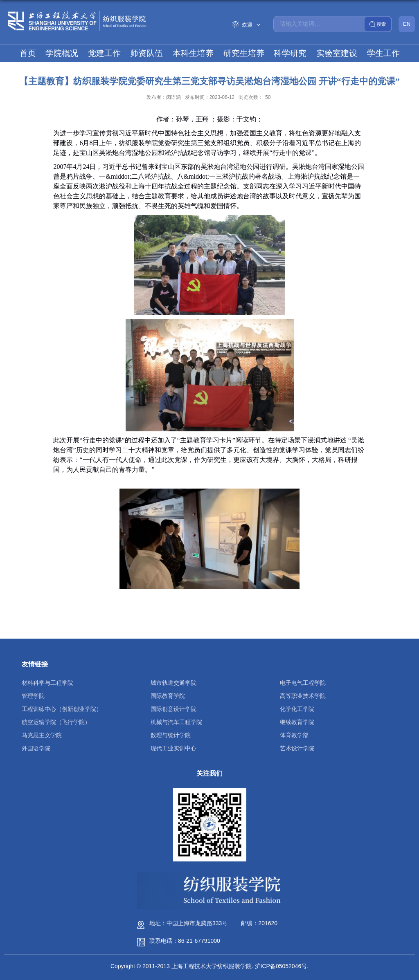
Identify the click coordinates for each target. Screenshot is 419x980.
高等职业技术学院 (303, 696)
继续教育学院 (297, 722)
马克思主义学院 (42, 735)
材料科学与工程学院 (47, 683)
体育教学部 (294, 735)
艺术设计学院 (297, 748)
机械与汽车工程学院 (176, 722)
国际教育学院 (168, 696)
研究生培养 (244, 53)
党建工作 (104, 53)
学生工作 (383, 53)
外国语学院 (36, 748)
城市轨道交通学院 (173, 683)
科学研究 (290, 53)
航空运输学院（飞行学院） (56, 722)
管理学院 (33, 696)
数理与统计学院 (171, 735)
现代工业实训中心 (173, 748)
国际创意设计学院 (173, 709)
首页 (28, 53)
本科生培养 (193, 53)
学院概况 (62, 53)
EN (407, 24)
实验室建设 (337, 53)
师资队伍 (146, 53)
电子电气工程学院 (303, 683)
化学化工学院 (297, 709)
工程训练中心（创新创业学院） (62, 709)
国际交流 (209, 70)
